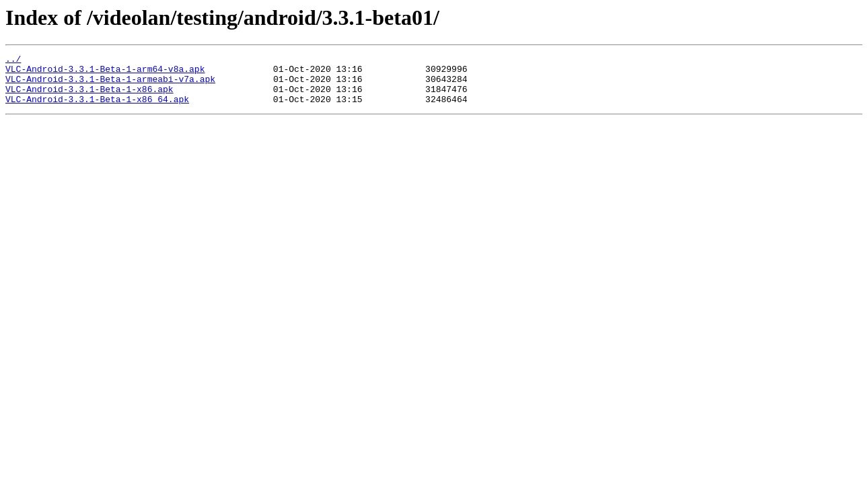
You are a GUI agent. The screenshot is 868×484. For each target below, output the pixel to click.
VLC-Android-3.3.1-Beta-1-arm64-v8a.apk (105, 73)
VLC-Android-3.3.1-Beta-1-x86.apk (89, 97)
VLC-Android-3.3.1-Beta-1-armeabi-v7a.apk (110, 85)
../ (13, 61)
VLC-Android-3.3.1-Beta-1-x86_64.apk (97, 109)
